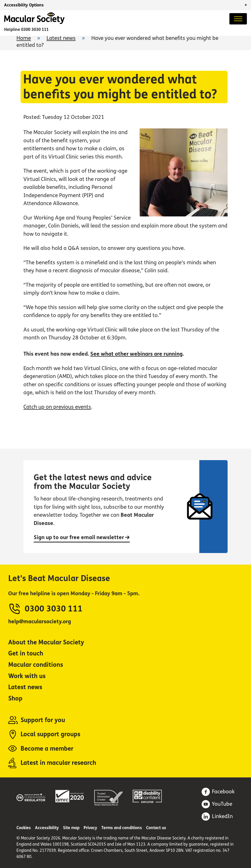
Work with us (27, 676)
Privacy (90, 828)
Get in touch (26, 654)
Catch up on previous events (57, 407)
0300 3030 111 (35, 29)
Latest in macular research (58, 763)
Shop (15, 699)
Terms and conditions (122, 828)
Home (24, 38)
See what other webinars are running (136, 354)
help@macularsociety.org (40, 622)
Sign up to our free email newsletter (82, 537)
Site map (71, 828)
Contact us (156, 828)
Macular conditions (36, 665)
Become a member (47, 749)
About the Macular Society (46, 642)
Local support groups (50, 734)
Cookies (24, 828)
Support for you (43, 720)
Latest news (61, 38)
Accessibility (47, 828)
